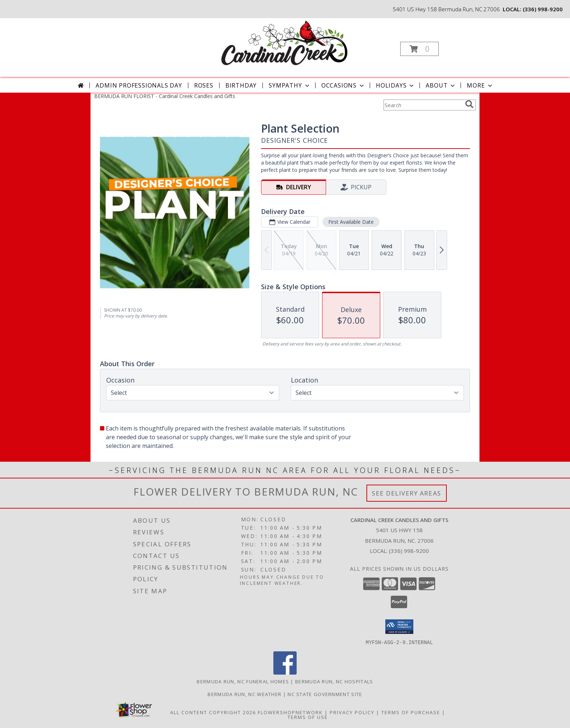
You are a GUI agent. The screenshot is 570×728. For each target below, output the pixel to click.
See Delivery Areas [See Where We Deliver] (407, 493)
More (480, 85)
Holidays (396, 85)
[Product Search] (423, 105)
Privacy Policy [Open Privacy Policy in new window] (352, 712)
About (441, 85)
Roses (204, 85)
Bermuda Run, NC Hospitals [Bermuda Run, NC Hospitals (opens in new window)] (334, 681)
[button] (420, 49)
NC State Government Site (325, 694)
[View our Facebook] (285, 672)
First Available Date (351, 222)
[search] (469, 104)
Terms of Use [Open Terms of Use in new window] (308, 717)
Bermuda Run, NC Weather (244, 694)
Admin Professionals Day (139, 85)
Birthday (241, 85)
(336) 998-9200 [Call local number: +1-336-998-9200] (543, 9)
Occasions (343, 85)
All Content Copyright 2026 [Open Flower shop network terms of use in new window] (213, 712)
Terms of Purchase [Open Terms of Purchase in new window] (411, 712)
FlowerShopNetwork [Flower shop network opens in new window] (290, 712)
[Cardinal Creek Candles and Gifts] (284, 43)
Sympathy (290, 85)
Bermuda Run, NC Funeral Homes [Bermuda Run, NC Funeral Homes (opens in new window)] (243, 681)
